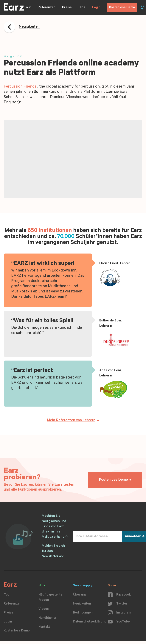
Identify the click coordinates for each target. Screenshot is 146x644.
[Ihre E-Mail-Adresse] (97, 536)
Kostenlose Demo (122, 8)
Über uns (80, 595)
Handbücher (48, 618)
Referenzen (47, 8)
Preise (67, 8)
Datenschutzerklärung (90, 622)
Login (96, 8)
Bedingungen (83, 613)
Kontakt (44, 627)
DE (142, 6)
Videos (44, 609)
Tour (27, 8)
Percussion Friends (20, 87)
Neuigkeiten (82, 604)
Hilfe (82, 8)
